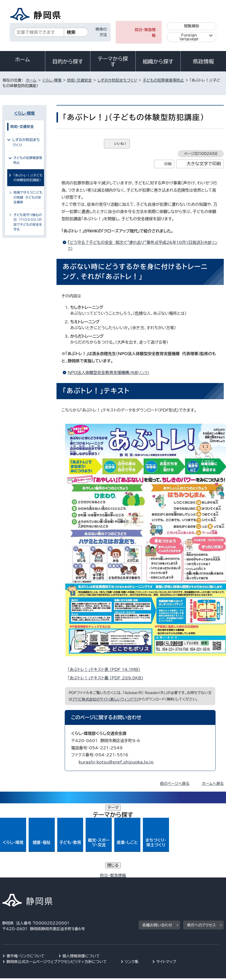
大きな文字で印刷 (204, 164)
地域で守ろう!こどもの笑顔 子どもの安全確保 (28, 197)
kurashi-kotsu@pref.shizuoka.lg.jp (116, 762)
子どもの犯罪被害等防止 (163, 80)
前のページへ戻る (175, 784)
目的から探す (68, 61)
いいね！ (121, 144)
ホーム (23, 59)
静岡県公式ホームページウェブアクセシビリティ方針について (57, 887)
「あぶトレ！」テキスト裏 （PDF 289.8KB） (108, 678)
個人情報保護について (81, 882)
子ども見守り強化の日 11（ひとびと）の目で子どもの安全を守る (28, 222)
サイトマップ (166, 887)
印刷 (168, 164)
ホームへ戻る (213, 784)
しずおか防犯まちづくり (117, 80)
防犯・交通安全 (80, 80)
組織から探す (158, 61)
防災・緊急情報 (145, 33)
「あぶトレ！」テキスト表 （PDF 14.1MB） (106, 669)
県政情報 (203, 61)
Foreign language (189, 37)
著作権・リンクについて (26, 882)
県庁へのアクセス (201, 851)
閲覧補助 (192, 26)
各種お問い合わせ (157, 851)
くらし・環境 (52, 80)
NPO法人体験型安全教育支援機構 (111, 373)
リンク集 (132, 887)
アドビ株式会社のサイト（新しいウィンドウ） (105, 699)
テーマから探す (113, 61)
